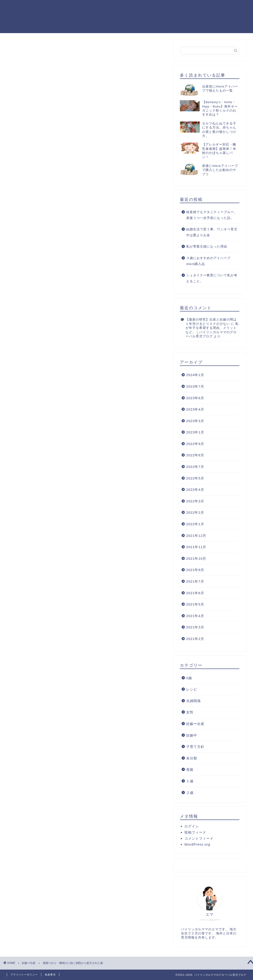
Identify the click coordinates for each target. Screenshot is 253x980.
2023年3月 (195, 421)
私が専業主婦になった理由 (207, 247)
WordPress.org (197, 844)
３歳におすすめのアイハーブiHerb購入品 (208, 261)
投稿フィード (195, 832)
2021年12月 (196, 536)
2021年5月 (195, 604)
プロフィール (206, 7)
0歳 (189, 678)
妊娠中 (192, 735)
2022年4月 (195, 490)
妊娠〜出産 (22, 49)
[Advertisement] (87, 121)
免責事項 (50, 975)
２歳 (190, 793)
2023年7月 (195, 386)
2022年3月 (195, 501)
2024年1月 (195, 375)
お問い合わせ (234, 7)
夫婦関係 (193, 701)
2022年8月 (195, 455)
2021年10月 (196, 558)
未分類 (192, 758)
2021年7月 (195, 581)
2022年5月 (195, 478)
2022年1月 (195, 524)
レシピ (192, 689)
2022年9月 (195, 444)
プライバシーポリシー (24, 975)
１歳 (190, 781)
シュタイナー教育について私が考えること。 (212, 278)
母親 (190, 770)
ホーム (182, 7)
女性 (190, 712)
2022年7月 (195, 467)
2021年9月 (195, 570)
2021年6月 (195, 593)
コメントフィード (199, 838)
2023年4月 (195, 409)
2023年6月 (195, 398)
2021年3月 (195, 627)
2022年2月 (195, 512)
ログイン (192, 826)
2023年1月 (195, 432)
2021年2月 (195, 639)
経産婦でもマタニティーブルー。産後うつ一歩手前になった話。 (212, 215)
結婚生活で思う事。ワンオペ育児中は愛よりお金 (212, 232)
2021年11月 (196, 547)
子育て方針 (195, 747)
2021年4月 (195, 616)
